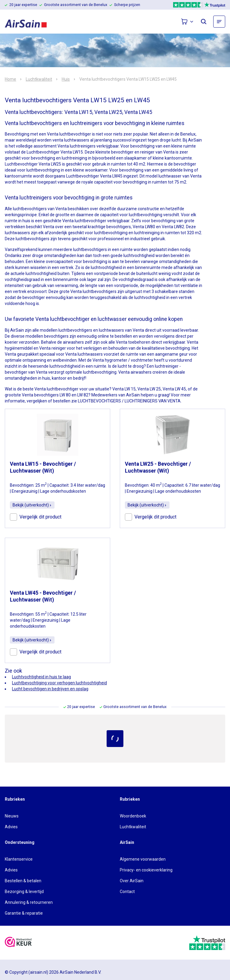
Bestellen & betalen (23, 881)
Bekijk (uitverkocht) (32, 505)
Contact (127, 892)
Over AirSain (132, 881)
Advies (11, 827)
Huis (66, 79)
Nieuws (12, 816)
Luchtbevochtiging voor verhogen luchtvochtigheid (59, 683)
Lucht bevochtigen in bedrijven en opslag (50, 689)
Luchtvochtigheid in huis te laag (41, 677)
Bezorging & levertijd (24, 892)
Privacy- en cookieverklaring (146, 870)
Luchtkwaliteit (39, 79)
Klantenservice (19, 859)
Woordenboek (133, 816)
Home (10, 79)
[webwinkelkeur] (18, 943)
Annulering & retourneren (29, 902)
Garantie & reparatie (24, 913)
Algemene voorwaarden (143, 859)
